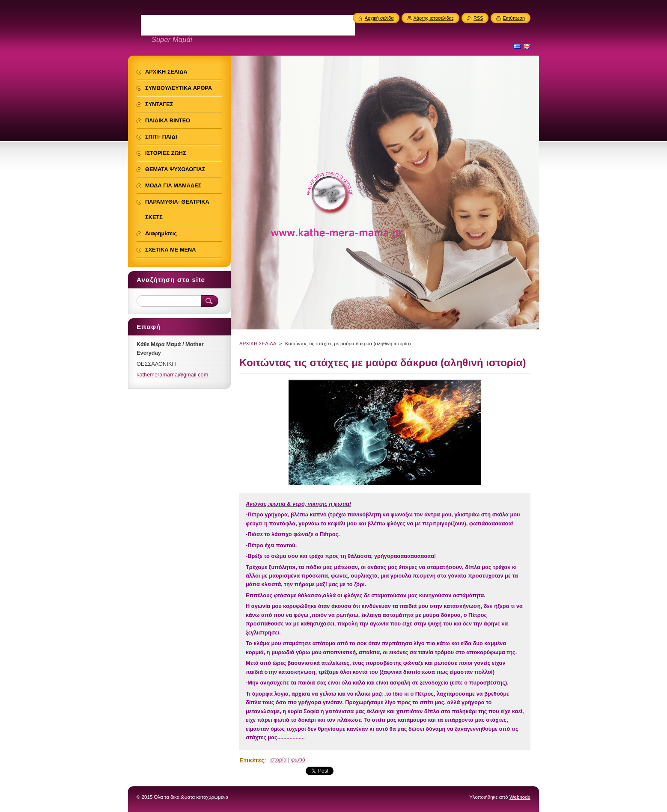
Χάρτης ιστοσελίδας (434, 18)
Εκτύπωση (514, 18)
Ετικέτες (252, 760)
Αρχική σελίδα (379, 18)
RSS (478, 18)
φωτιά (298, 760)
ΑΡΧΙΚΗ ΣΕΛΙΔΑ (258, 344)
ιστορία (278, 760)
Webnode (520, 797)
